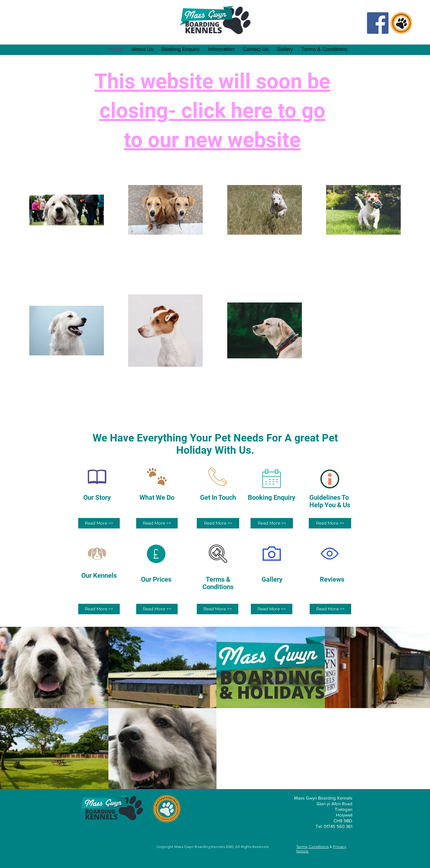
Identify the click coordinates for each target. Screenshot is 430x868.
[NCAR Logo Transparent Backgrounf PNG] (401, 23)
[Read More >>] (99, 523)
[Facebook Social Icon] (378, 23)
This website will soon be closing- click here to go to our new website (212, 111)
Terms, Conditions (312, 847)
